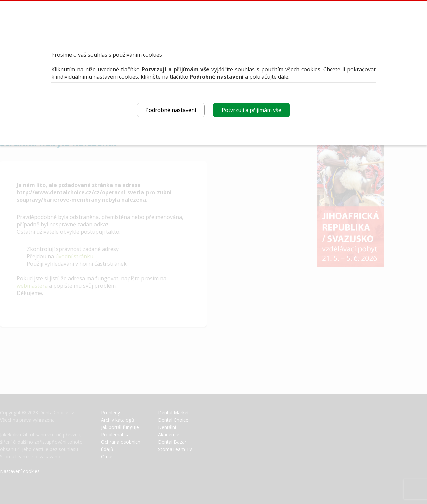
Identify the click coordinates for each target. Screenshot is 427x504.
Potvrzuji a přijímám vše (251, 110)
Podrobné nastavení (171, 110)
